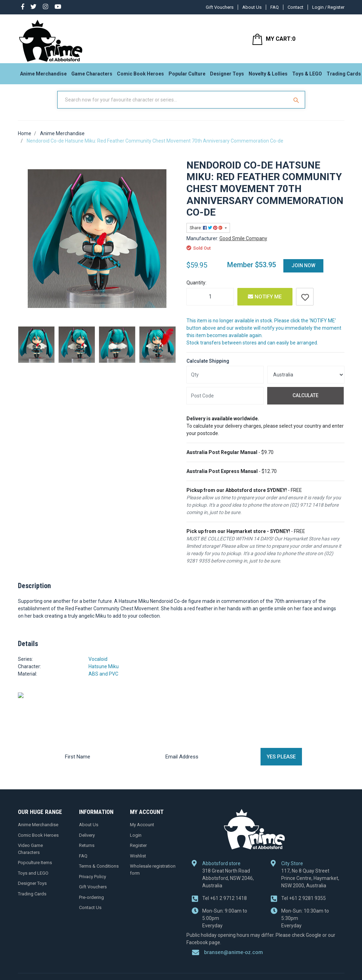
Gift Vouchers (220, 7)
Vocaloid (98, 666)
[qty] (225, 381)
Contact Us (90, 914)
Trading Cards (32, 900)
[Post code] (225, 402)
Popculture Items (35, 869)
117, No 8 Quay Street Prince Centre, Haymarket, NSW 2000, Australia (310, 852)
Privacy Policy (93, 883)
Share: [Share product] (207, 235)
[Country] (306, 381)
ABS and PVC (103, 680)
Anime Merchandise (43, 76)
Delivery (87, 841)
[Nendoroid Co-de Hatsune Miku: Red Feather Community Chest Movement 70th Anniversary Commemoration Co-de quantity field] (210, 303)
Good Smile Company (243, 245)
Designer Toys (227, 76)
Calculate (305, 402)
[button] (305, 303)
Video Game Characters (30, 856)
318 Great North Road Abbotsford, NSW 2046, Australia (228, 852)
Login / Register (328, 7)
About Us (252, 7)
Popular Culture (187, 76)
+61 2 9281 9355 (304, 872)
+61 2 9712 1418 (225, 872)
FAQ (275, 7)
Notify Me (265, 303)
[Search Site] (297, 106)
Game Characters (92, 76)
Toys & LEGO (307, 76)
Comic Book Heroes (140, 76)
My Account (142, 831)
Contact (295, 7)
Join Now (303, 272)
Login (136, 841)
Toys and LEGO (33, 879)
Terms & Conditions (99, 873)
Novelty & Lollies (268, 76)
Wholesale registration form (153, 876)
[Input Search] (173, 106)
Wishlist (138, 862)
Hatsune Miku (104, 673)
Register (138, 852)
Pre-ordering (91, 904)
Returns (87, 852)
